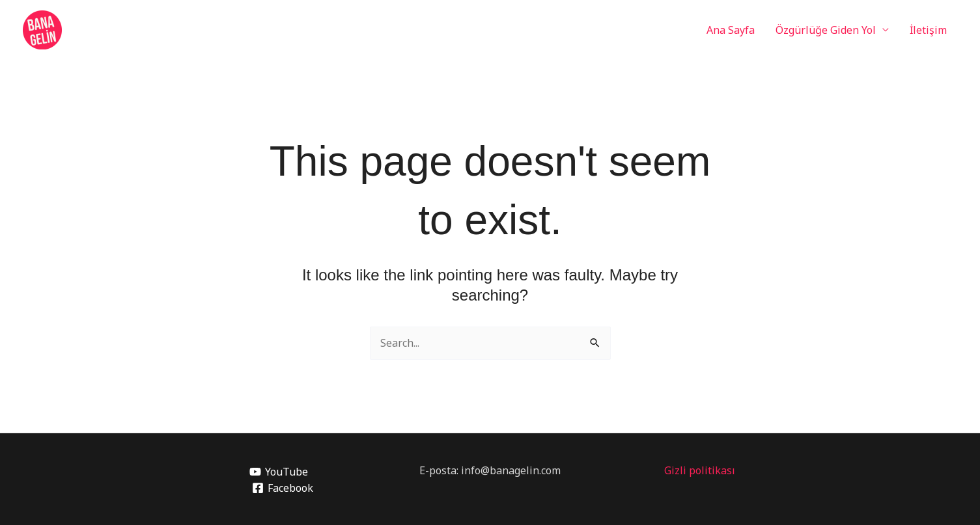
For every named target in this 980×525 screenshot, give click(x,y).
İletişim (928, 30)
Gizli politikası (700, 470)
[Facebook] (282, 488)
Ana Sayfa (731, 30)
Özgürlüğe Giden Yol (826, 30)
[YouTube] (278, 472)
